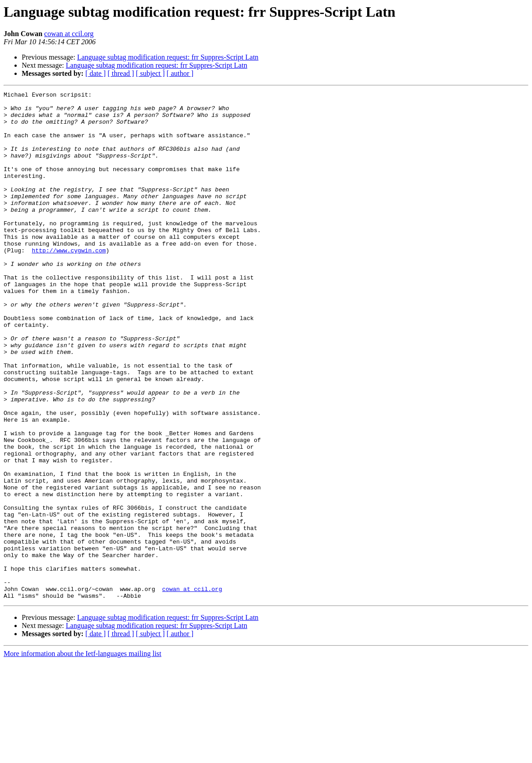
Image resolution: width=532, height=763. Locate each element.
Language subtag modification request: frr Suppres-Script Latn (168, 57)
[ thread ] (121, 73)
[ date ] (96, 73)
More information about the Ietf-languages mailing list (82, 755)
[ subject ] (150, 73)
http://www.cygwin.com (69, 283)
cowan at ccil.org (69, 34)
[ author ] (180, 73)
